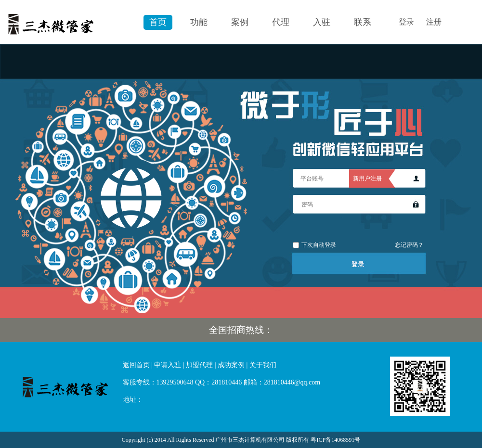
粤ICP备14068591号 (335, 440)
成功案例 (231, 365)
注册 (434, 22)
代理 (281, 22)
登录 (406, 22)
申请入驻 (168, 365)
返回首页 (136, 365)
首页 (158, 22)
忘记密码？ (409, 245)
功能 (199, 22)
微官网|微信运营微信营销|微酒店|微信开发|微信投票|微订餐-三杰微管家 (67, 385)
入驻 (322, 22)
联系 (363, 22)
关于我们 (263, 365)
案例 (240, 22)
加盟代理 (199, 365)
